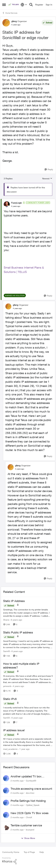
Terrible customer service (26, 825)
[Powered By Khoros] (28, 861)
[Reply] (49, 169)
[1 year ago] (24, 749)
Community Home (11, 852)
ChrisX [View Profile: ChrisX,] (29, 817)
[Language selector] (24, 5)
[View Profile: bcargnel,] (6, 827)
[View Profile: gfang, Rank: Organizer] (6, 23)
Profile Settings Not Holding (28, 801)
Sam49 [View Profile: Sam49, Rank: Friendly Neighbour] (6, 651)
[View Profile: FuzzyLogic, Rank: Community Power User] (7, 204)
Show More (28, 838)
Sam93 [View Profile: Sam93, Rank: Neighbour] (6, 718)
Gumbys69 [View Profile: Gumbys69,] (31, 781)
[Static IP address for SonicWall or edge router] (16, 206)
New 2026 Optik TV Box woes (30, 813)
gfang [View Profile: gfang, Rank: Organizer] (14, 21)
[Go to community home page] (14, 5)
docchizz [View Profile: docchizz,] (30, 793)
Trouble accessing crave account (31, 789)
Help (42, 852)
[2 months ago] (17, 781)
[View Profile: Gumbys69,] (6, 778)
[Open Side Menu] (4, 5)
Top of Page (29, 852)
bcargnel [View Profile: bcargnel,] (30, 830)
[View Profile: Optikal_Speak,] (6, 803)
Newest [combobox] (47, 179)
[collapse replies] (28, 200)
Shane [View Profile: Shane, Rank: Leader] (6, 620)
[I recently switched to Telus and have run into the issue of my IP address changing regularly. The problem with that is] (28, 711)
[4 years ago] (18, 686)
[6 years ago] (16, 620)
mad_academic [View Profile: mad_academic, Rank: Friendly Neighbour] (10, 749)
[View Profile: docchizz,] (6, 791)
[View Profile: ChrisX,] (6, 815)
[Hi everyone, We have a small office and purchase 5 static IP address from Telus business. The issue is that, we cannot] (28, 679)
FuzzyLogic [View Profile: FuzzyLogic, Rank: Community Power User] (17, 203)
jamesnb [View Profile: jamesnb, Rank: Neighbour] (7, 686)
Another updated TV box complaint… (26, 776)
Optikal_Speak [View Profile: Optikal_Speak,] (33, 805)
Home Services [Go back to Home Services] (10, 13)
